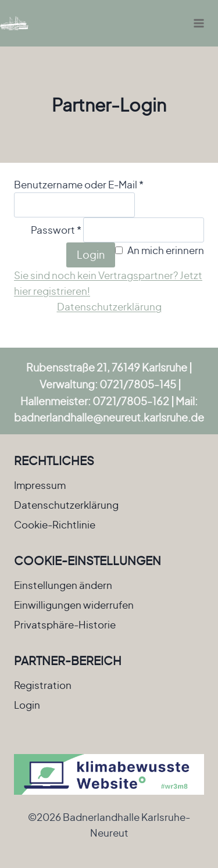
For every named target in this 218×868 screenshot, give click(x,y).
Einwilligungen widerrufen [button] (74, 605)
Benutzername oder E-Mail (79, 184)
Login (91, 254)
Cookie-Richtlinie (55, 524)
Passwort (56, 230)
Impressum (40, 485)
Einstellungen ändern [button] (63, 585)
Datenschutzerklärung (109, 306)
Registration (43, 685)
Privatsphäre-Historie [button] (65, 624)
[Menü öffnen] (199, 23)
